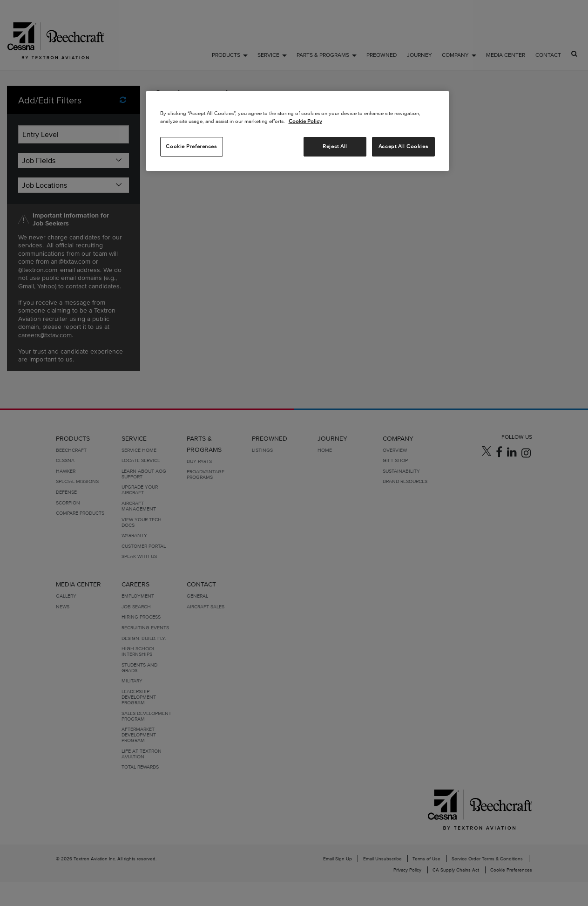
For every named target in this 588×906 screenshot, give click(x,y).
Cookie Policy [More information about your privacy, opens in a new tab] (305, 121)
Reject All (335, 146)
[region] (297, 131)
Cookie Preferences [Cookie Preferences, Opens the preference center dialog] (191, 146)
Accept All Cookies (403, 146)
